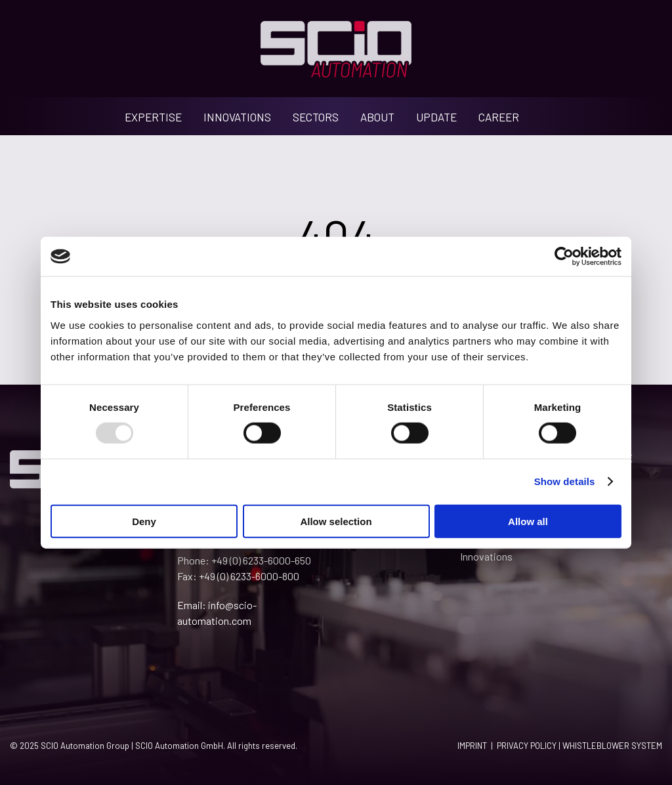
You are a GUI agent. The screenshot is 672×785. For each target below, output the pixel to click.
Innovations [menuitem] (486, 556)
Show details (565, 481)
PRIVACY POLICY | (530, 746)
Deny (144, 521)
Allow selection (336, 521)
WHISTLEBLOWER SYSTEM (612, 746)
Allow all (528, 521)
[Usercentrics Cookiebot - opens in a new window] (564, 257)
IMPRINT (472, 746)
